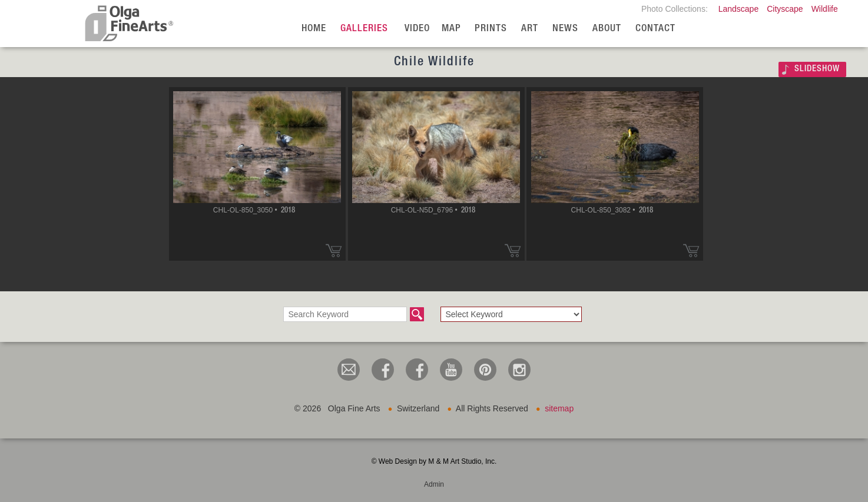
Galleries (364, 29)
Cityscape (785, 9)
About (607, 29)
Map (451, 29)
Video (417, 29)
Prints (491, 29)
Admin (434, 484)
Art (530, 29)
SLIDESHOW (817, 69)
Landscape (739, 9)
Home (314, 29)
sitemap (559, 408)
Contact (655, 29)
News (565, 29)
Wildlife (825, 9)
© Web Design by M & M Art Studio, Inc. (434, 461)
